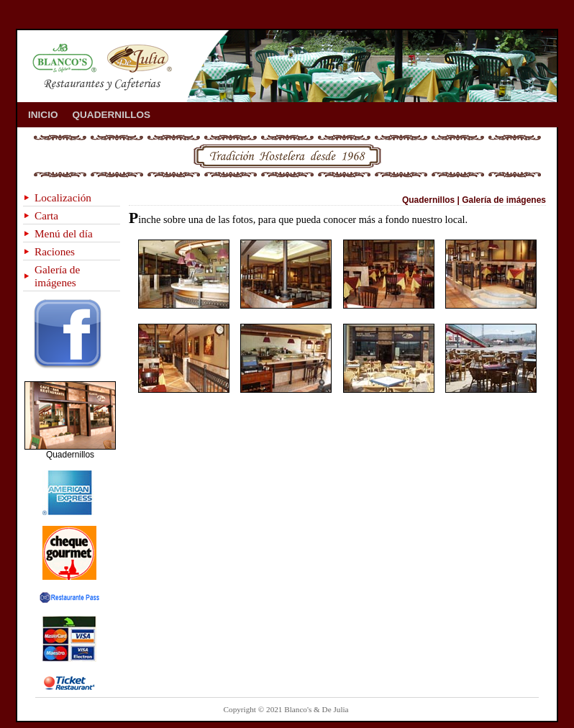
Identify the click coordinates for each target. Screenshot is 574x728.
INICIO (43, 115)
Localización (63, 197)
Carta (46, 215)
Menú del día (64, 233)
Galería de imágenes (57, 276)
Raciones (55, 251)
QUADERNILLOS (112, 115)
